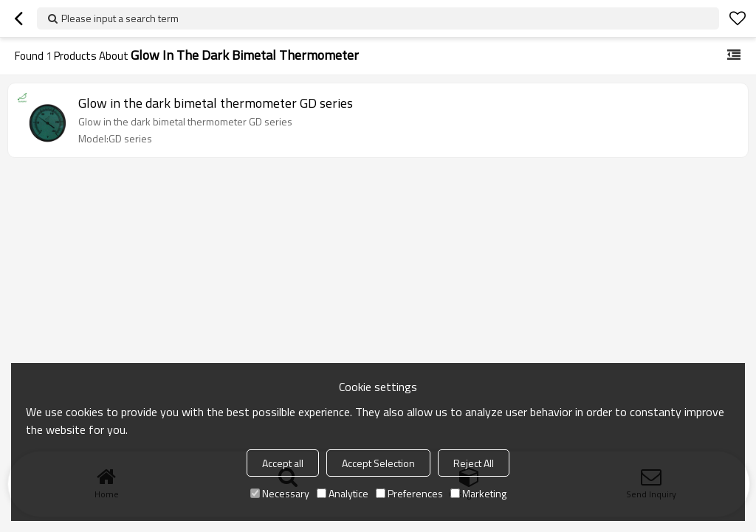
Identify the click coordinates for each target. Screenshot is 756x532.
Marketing (478, 493)
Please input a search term (120, 18)
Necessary (280, 493)
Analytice (343, 493)
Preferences (409, 493)
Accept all (283, 463)
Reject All (474, 463)
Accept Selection (378, 463)
